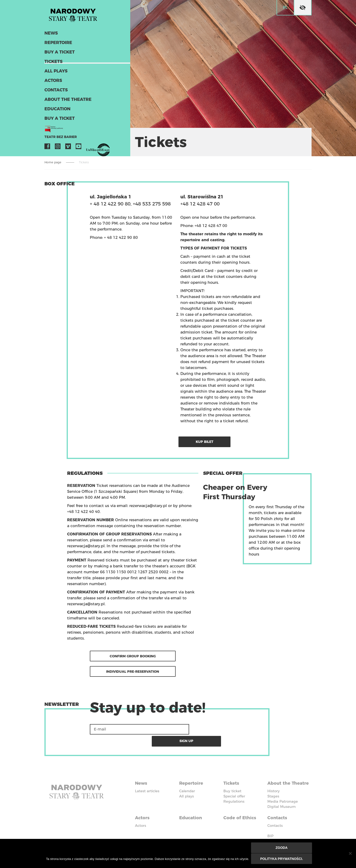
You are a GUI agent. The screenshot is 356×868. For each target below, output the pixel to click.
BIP (270, 826)
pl (285, 7)
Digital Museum (282, 798)
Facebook (47, 148)
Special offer (234, 782)
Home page (53, 162)
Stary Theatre (76, 15)
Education (57, 111)
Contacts (56, 92)
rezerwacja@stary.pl (148, 505)
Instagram (58, 148)
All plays (56, 73)
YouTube (78, 148)
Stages (273, 788)
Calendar (187, 777)
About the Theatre (66, 101)
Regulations (234, 788)
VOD (89, 148)
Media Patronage (283, 793)
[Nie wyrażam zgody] (350, 854)
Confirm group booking (133, 655)
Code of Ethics (241, 808)
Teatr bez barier (59, 139)
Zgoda (282, 848)
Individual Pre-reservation (133, 671)
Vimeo (68, 148)
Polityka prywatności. (282, 859)
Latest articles (147, 777)
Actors (53, 82)
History (274, 782)
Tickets (53, 63)
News (51, 35)
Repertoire (57, 45)
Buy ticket (232, 777)
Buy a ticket (59, 54)
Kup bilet (206, 441)
